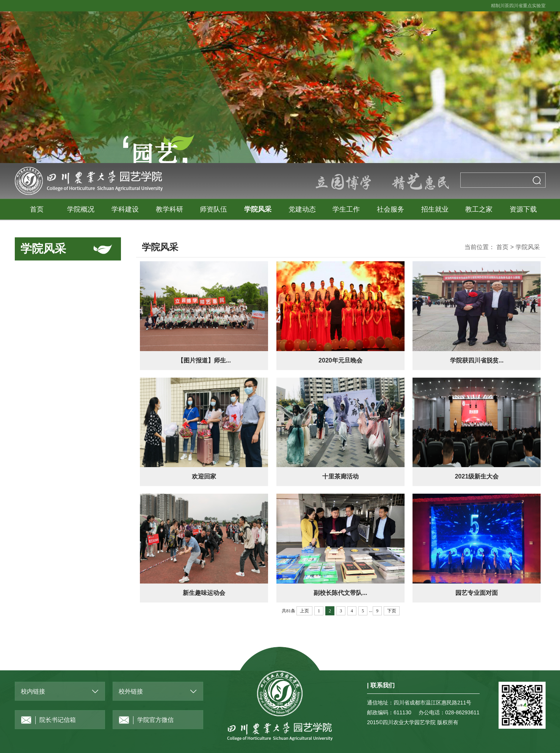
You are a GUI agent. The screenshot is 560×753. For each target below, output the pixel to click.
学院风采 (258, 209)
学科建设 (125, 209)
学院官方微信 (146, 720)
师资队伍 (213, 209)
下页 (392, 611)
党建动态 (302, 209)
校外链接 (131, 691)
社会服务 (391, 209)
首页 (37, 209)
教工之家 (479, 209)
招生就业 (435, 209)
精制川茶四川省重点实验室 (518, 6)
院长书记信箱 (48, 720)
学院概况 (81, 209)
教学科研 (169, 209)
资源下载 (523, 209)
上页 (304, 611)
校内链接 (33, 691)
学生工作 (346, 209)
